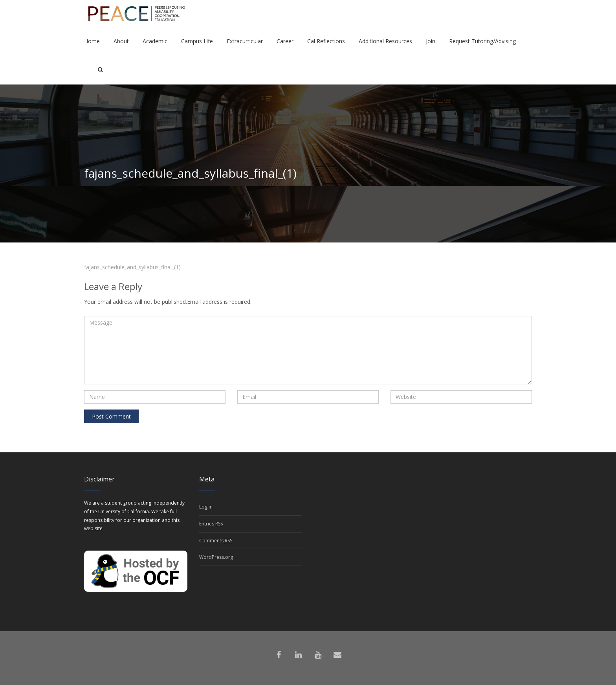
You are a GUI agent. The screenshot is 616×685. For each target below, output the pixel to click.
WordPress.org (216, 557)
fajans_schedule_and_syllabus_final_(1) (132, 267)
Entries (211, 524)
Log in (206, 507)
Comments (216, 541)
